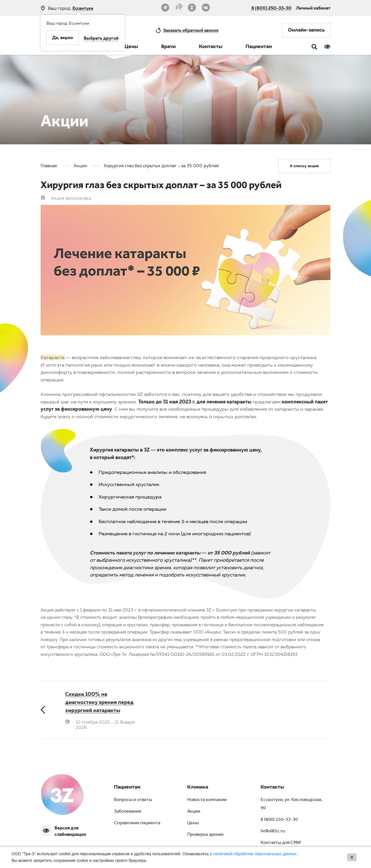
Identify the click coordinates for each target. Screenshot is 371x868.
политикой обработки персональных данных (255, 854)
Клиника (198, 788)
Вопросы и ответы (133, 800)
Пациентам (259, 47)
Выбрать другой (101, 39)
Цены (131, 47)
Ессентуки (83, 8)
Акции (194, 812)
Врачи (168, 47)
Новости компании (207, 800)
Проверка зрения (205, 835)
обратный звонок (191, 30)
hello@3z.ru (273, 831)
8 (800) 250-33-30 (271, 8)
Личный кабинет (313, 8)
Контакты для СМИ (281, 843)
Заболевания (128, 812)
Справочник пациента (137, 823)
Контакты (211, 47)
